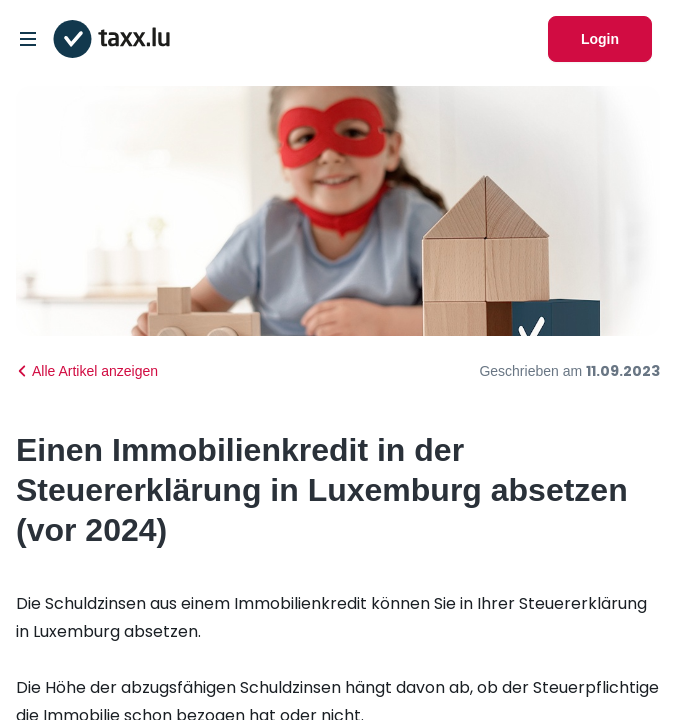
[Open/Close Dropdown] (28, 39)
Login (600, 39)
